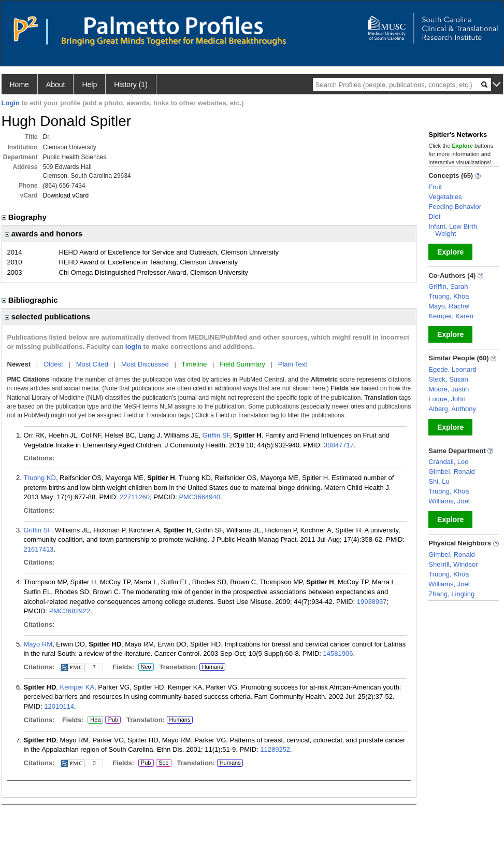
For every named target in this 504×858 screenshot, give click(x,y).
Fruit (435, 187)
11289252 (275, 749)
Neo (146, 667)
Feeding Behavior (455, 207)
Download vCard (66, 195)
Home (19, 85)
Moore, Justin (449, 389)
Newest (19, 364)
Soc (163, 763)
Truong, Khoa (449, 296)
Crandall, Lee (448, 462)
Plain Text (293, 364)
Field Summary (242, 364)
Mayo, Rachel (449, 306)
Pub (113, 720)
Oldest (53, 364)
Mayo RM (38, 644)
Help (89, 85)
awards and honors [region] (44, 234)
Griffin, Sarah (448, 286)
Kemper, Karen (451, 316)
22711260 (135, 497)
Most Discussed (145, 364)
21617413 (39, 549)
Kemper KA (77, 687)
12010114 (59, 706)
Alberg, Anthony (452, 409)
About (56, 85)
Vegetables (445, 197)
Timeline (195, 364)
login (133, 347)
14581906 (338, 653)
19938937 (372, 602)
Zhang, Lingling (451, 594)
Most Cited (92, 364)
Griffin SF (216, 435)
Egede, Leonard (452, 369)
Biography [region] (25, 217)
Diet (434, 216)
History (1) (131, 85)
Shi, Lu (439, 481)
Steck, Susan (448, 379)
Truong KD (40, 478)
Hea (95, 720)
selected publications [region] (48, 317)
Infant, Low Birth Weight (453, 230)
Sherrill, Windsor (453, 564)
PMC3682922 (70, 611)
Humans (213, 667)
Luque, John (447, 399)
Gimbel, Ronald (452, 472)
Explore (450, 252)
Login (11, 103)
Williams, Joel (449, 501)
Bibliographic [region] (31, 300)
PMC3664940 (199, 497)
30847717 (339, 445)
